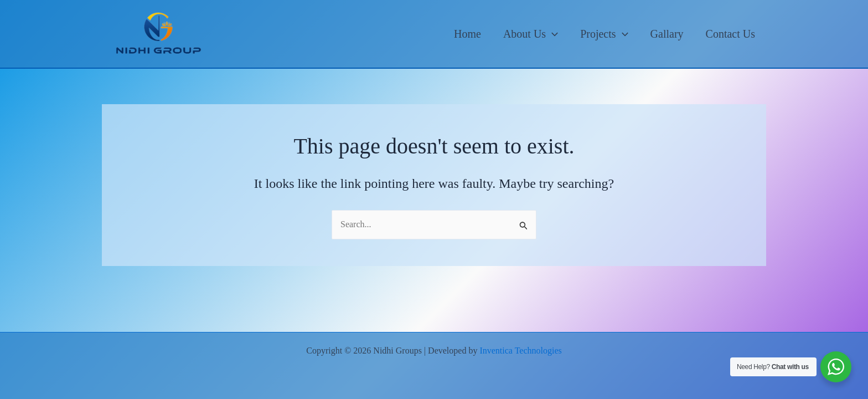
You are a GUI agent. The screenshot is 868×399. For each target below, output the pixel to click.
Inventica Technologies (520, 351)
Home (467, 34)
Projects (604, 34)
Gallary (667, 34)
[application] (552, 34)
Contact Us (730, 34)
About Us (531, 34)
